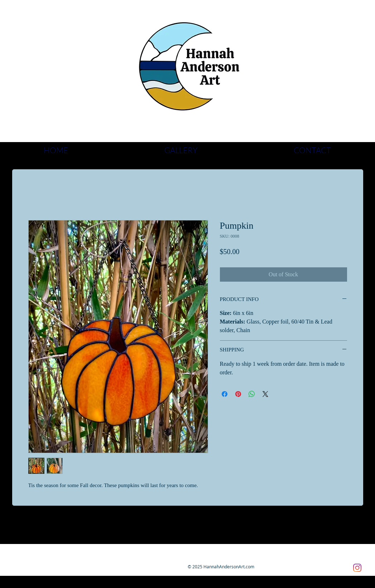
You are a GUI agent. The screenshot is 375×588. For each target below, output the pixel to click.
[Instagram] (357, 568)
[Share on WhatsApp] (252, 394)
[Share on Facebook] (225, 394)
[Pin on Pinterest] (238, 394)
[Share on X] (265, 394)
